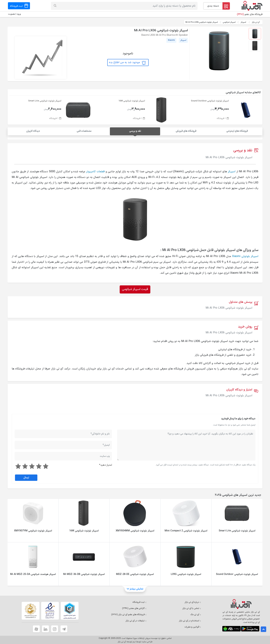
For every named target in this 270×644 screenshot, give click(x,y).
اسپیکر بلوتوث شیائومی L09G (186, 574)
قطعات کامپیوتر (95, 172)
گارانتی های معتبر (134, 608)
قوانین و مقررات (193, 627)
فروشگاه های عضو (250, 14)
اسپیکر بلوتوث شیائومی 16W (132, 101)
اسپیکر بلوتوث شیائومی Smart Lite (45, 101)
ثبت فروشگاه (140, 602)
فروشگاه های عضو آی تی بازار (129, 614)
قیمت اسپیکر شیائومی (135, 289)
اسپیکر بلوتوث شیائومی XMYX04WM (135, 530)
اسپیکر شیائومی (229, 22)
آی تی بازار (256, 22)
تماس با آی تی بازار (192, 608)
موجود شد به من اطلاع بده (127, 62)
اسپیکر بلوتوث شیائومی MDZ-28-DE (135, 574)
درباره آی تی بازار (193, 602)
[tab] (237, 495)
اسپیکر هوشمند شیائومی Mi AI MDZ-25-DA (33, 574)
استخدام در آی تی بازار (190, 620)
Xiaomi (171, 40)
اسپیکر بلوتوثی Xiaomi (245, 256)
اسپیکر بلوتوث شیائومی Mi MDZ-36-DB (84, 574)
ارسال (26, 477)
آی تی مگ (196, 614)
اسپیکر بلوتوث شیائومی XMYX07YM (33, 530)
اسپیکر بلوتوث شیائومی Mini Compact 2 (186, 530)
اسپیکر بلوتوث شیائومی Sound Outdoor (210, 101)
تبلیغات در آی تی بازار (136, 620)
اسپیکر (243, 22)
